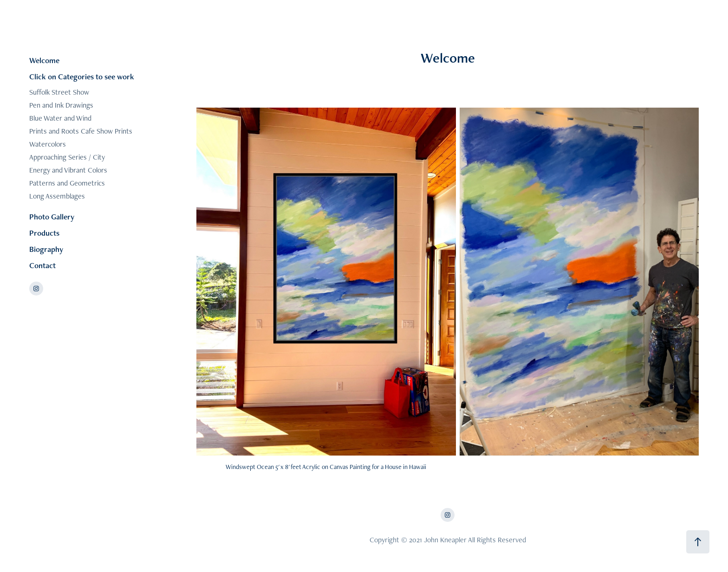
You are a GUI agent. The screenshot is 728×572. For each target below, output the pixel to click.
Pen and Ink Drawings (61, 105)
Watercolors (48, 144)
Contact (42, 265)
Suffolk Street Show (59, 92)
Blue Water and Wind (60, 118)
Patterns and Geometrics (67, 183)
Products (44, 233)
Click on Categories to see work (82, 77)
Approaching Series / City (67, 157)
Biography (46, 249)
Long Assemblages (57, 196)
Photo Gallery (52, 217)
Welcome (44, 60)
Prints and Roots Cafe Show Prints (81, 131)
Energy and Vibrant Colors (68, 170)
